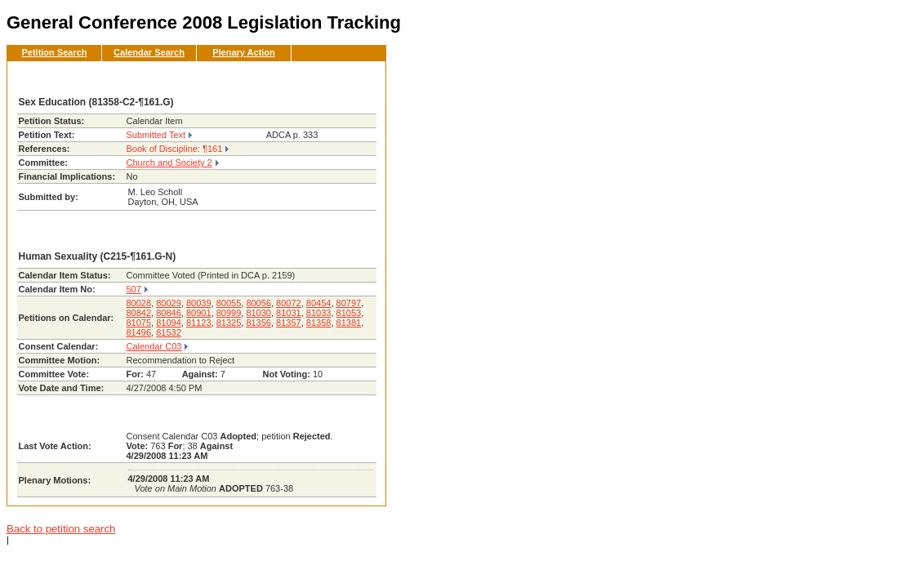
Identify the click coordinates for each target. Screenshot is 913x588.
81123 (199, 323)
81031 (289, 313)
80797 (349, 303)
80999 (229, 313)
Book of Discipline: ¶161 (175, 149)
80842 (139, 313)
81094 (169, 323)
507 (134, 289)
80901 (199, 313)
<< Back (346, 78)
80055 (229, 303)
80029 (169, 303)
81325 (229, 323)
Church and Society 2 (169, 163)
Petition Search (54, 52)
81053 (349, 313)
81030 (258, 313)
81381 (349, 323)
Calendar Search (149, 52)
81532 (169, 332)
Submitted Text (156, 135)
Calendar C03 (154, 346)
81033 (319, 313)
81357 (289, 323)
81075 (139, 323)
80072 (289, 303)
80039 (199, 303)
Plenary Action (244, 52)
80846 (169, 313)
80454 (319, 303)
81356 (258, 323)
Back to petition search (61, 529)
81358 (319, 323)
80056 (258, 303)
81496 (139, 332)
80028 (139, 303)
